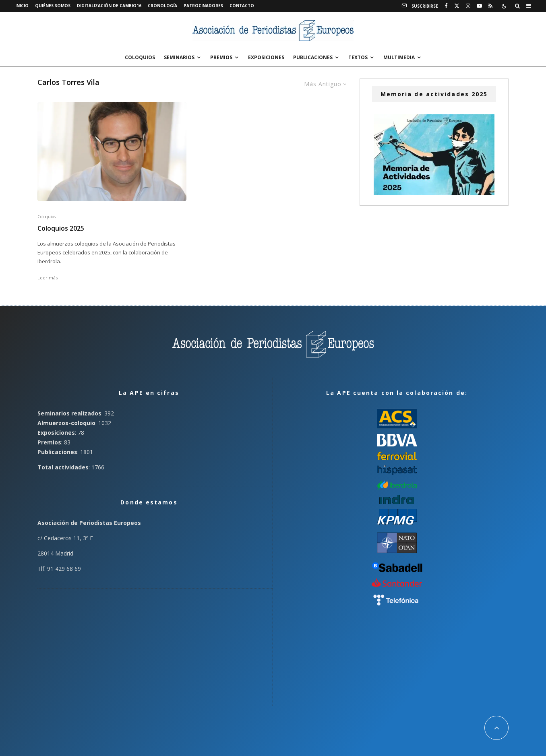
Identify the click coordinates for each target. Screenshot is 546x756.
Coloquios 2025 (61, 228)
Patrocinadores (203, 6)
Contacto (242, 6)
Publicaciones (313, 57)
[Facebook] (446, 6)
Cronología (162, 6)
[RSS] (490, 6)
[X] (457, 6)
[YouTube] (479, 6)
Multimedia (399, 57)
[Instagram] (468, 6)
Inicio (22, 6)
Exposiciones (266, 57)
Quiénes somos (53, 6)
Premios (221, 57)
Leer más (48, 278)
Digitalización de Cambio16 (109, 6)
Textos (358, 57)
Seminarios (179, 57)
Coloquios (140, 57)
